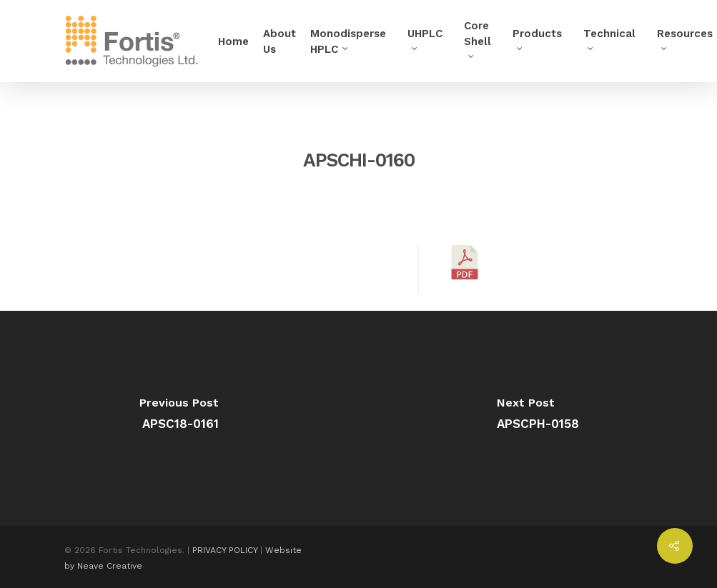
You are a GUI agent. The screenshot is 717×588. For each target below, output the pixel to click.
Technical (609, 38)
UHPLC (425, 38)
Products (537, 38)
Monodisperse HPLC (348, 41)
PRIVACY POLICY (225, 550)
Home (233, 41)
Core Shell (478, 38)
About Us (280, 41)
